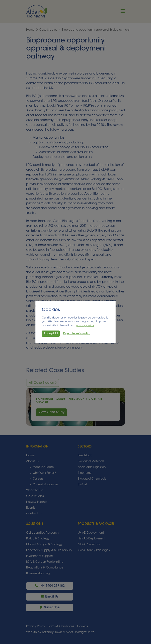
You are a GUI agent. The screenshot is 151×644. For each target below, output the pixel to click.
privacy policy (85, 325)
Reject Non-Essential (77, 334)
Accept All (51, 334)
